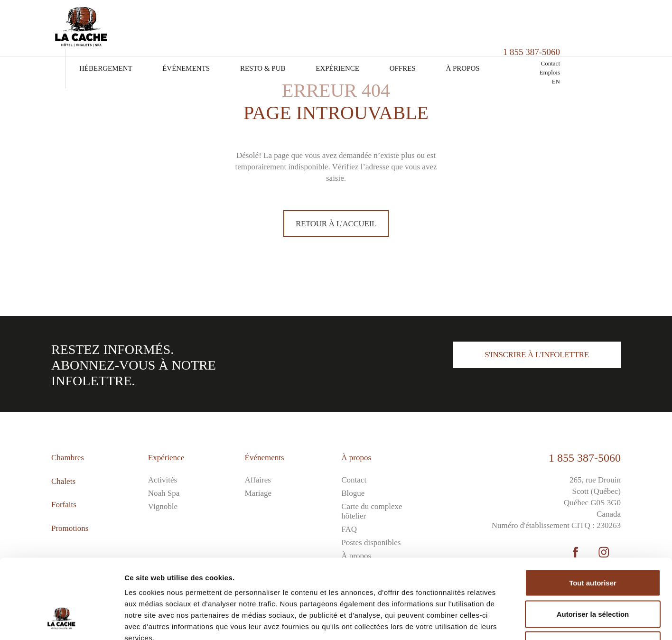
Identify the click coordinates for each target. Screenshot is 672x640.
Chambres (68, 458)
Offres (464, 28)
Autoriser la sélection (593, 547)
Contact (611, 23)
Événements (248, 28)
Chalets (63, 481)
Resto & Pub (324, 28)
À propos (524, 28)
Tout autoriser (593, 515)
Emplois (611, 32)
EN (617, 41)
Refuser (593, 578)
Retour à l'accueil (336, 224)
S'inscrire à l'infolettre (537, 355)
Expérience (399, 28)
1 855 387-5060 (585, 458)
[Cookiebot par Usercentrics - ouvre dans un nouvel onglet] (61, 621)
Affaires (258, 480)
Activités (163, 480)
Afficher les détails (523, 621)
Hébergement (167, 28)
